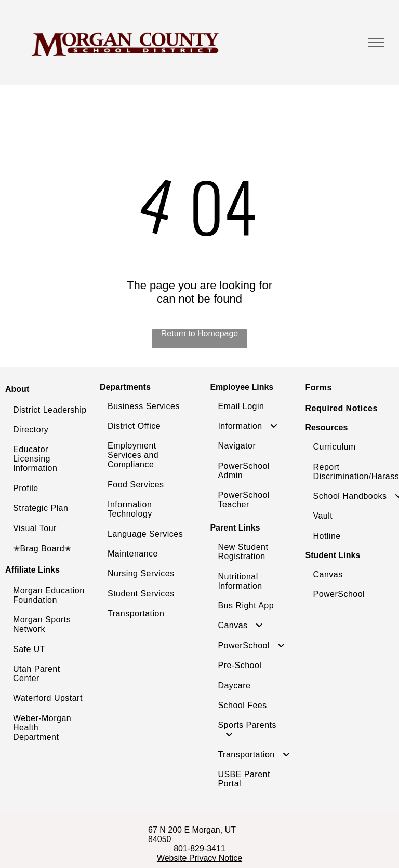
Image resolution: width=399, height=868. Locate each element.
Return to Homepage (200, 334)
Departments (125, 387)
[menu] (376, 43)
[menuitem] (50, 410)
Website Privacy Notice (199, 858)
